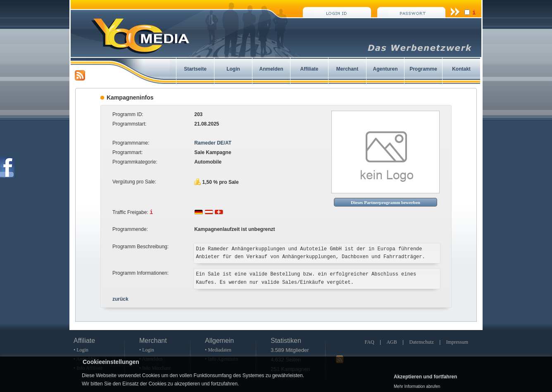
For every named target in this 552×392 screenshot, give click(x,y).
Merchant (347, 69)
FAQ (369, 342)
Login (233, 69)
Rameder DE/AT (213, 143)
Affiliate (309, 69)
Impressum (457, 342)
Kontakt (461, 69)
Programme (423, 69)
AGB (391, 342)
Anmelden (271, 69)
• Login (81, 350)
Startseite (195, 69)
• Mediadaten (218, 350)
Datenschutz (422, 342)
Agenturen (385, 69)
